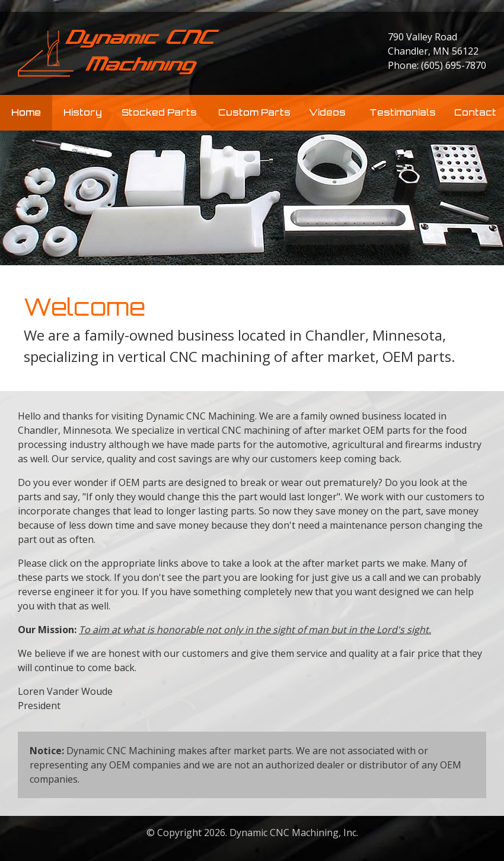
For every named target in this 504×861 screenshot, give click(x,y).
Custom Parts (254, 112)
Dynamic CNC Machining (119, 53)
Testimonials (403, 112)
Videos (327, 112)
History (83, 112)
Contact (475, 112)
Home (26, 112)
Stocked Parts (159, 112)
